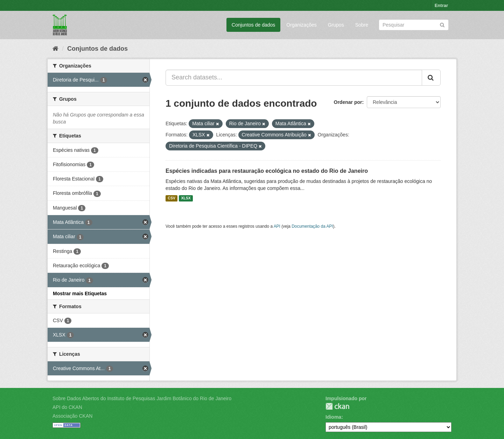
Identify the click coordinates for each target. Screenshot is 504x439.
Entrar (441, 5)
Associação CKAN (72, 416)
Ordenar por (348, 102)
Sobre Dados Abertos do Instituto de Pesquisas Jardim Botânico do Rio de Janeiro (142, 398)
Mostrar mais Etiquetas (80, 293)
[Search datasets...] (294, 78)
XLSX (186, 198)
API (277, 226)
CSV (171, 198)
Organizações (301, 25)
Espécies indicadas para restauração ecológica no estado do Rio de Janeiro (267, 171)
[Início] (55, 49)
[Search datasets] (414, 25)
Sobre (362, 25)
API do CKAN (67, 407)
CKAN (337, 406)
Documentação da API (312, 226)
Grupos (336, 25)
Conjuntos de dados (254, 25)
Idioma (333, 417)
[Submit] (442, 24)
